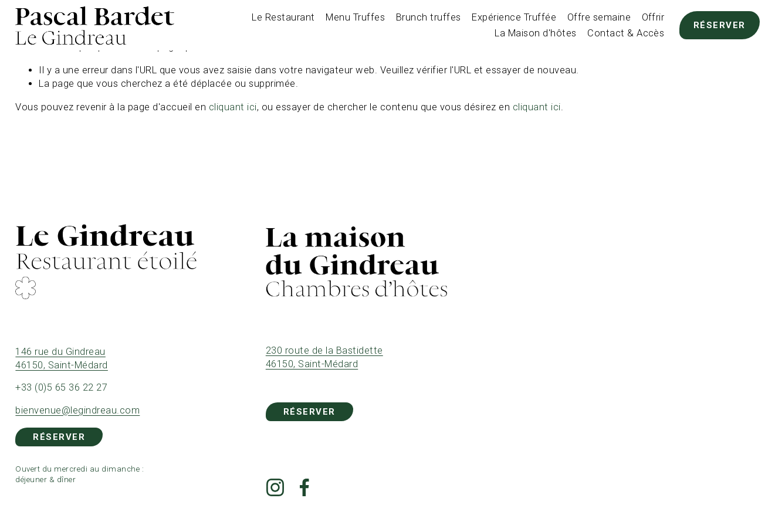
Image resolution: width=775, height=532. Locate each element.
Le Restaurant (283, 17)
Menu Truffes (355, 17)
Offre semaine (599, 17)
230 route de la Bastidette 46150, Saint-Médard (324, 357)
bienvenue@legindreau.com (77, 410)
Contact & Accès (626, 33)
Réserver (720, 25)
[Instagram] (275, 487)
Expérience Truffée (514, 17)
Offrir (653, 17)
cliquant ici (233, 107)
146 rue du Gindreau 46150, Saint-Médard (61, 358)
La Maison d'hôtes (535, 33)
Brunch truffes (429, 17)
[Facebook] (304, 487)
